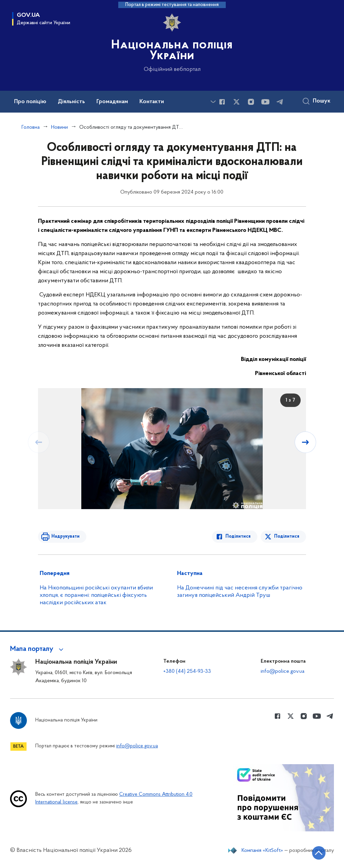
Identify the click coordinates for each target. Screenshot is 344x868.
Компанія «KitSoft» (262, 851)
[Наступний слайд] (305, 442)
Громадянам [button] (112, 102)
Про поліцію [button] (30, 102)
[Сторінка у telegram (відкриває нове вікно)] (280, 102)
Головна (31, 127)
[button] (38, 649)
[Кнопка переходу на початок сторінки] (319, 853)
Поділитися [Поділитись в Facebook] (238, 536)
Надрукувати (66, 536)
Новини (59, 127)
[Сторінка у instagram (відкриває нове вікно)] (251, 102)
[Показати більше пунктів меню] (213, 102)
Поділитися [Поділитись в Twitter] (287, 536)
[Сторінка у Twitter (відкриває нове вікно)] (236, 102)
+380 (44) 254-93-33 (187, 671)
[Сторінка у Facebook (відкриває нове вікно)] (222, 102)
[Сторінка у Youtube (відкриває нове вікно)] (265, 102)
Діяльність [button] (71, 102)
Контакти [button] (152, 102)
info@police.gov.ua (283, 671)
